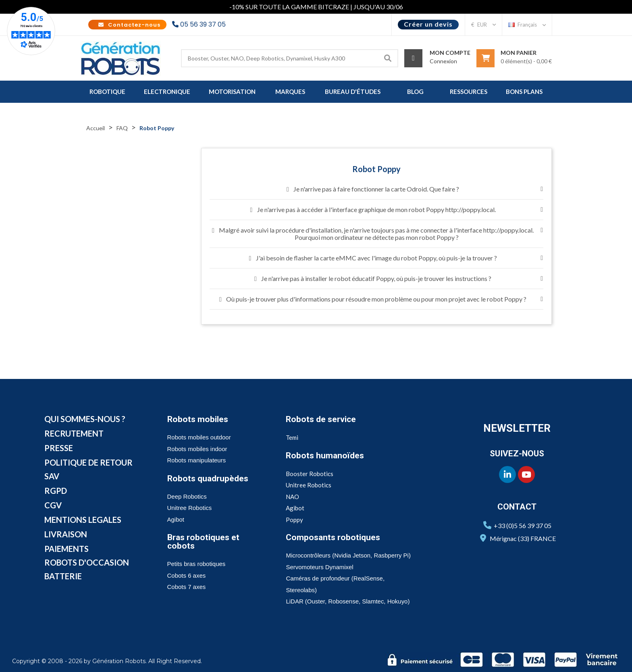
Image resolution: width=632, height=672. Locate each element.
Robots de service (321, 419)
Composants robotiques (333, 537)
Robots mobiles (198, 419)
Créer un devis (428, 24)
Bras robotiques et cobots (203, 542)
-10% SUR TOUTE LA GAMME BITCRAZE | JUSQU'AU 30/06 (316, 7)
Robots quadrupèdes (208, 479)
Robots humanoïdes (325, 456)
